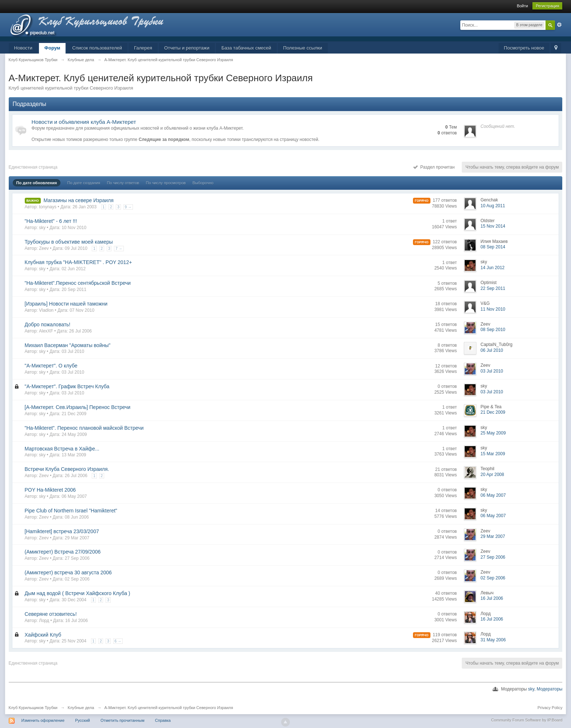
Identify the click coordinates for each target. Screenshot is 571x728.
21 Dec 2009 (493, 412)
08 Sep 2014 (493, 247)
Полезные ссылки (303, 48)
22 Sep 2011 (493, 288)
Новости (23, 48)
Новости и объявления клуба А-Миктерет (84, 122)
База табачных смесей (246, 48)
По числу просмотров (166, 183)
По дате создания (84, 183)
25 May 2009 (493, 433)
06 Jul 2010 (492, 350)
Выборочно (203, 183)
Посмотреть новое (524, 48)
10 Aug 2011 (493, 206)
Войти (522, 6)
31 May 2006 (493, 640)
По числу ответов (123, 183)
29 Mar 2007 (493, 536)
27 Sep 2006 (493, 557)
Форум (52, 48)
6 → (118, 641)
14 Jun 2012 (492, 268)
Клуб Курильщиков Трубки (33, 708)
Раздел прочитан (434, 167)
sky (531, 689)
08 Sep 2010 (493, 330)
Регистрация (547, 6)
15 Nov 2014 (493, 226)
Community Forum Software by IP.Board (527, 720)
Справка (163, 720)
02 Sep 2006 (493, 578)
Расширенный (559, 25)
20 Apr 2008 (492, 475)
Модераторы (550, 689)
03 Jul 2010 (492, 371)
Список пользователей (97, 48)
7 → (119, 249)
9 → (128, 207)
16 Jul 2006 (492, 598)
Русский (82, 720)
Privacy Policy (550, 708)
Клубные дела (81, 708)
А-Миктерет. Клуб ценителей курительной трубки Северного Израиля (169, 708)
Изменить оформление (43, 720)
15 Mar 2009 (493, 454)
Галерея (143, 48)
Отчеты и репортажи (187, 48)
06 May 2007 (493, 495)
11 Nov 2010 (493, 309)
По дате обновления (37, 183)
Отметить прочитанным (122, 720)
